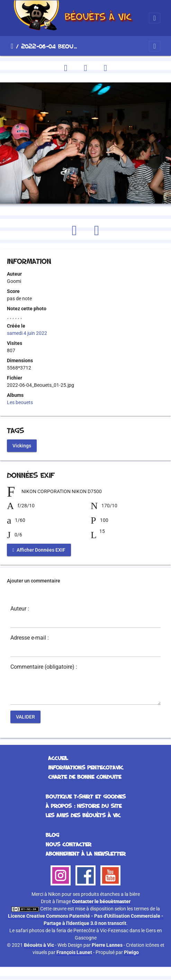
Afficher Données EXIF (39, 550)
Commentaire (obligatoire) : (44, 667)
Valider (25, 717)
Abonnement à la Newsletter (86, 854)
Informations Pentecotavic (86, 767)
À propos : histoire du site (84, 806)
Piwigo (131, 952)
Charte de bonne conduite (85, 777)
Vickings (22, 446)
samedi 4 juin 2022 (27, 333)
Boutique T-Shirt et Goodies (86, 796)
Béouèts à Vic (39, 945)
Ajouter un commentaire (34, 581)
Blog (52, 835)
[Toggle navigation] (155, 18)
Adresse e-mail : (30, 638)
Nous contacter (69, 844)
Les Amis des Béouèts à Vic (83, 815)
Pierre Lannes (107, 945)
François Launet (74, 952)
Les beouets (20, 402)
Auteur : (20, 609)
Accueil (12, 46)
